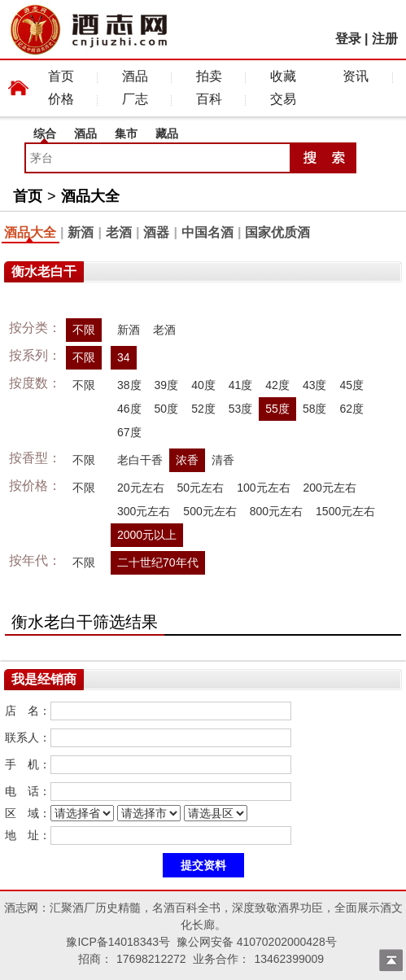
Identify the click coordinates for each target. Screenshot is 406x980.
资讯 (356, 76)
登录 (348, 39)
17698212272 (151, 959)
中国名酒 (207, 232)
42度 (277, 385)
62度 (351, 409)
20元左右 (141, 488)
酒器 (156, 232)
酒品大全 (90, 196)
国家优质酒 (277, 232)
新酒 (81, 232)
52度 (203, 409)
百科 (209, 99)
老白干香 (140, 460)
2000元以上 (147, 535)
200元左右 (330, 488)
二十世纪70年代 (158, 562)
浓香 (187, 460)
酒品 (135, 76)
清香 (223, 460)
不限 (84, 330)
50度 (167, 409)
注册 (385, 39)
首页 (61, 76)
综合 (45, 133)
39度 (167, 385)
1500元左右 (345, 511)
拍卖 (209, 76)
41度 (241, 385)
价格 (61, 99)
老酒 (119, 232)
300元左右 (144, 511)
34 (124, 357)
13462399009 (289, 959)
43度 (315, 385)
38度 (129, 385)
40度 (203, 385)
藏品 (167, 133)
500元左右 (210, 511)
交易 (283, 99)
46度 (129, 409)
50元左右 (201, 488)
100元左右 (263, 488)
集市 (126, 133)
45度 (351, 385)
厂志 (135, 99)
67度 (129, 432)
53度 (241, 409)
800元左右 (276, 511)
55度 (277, 409)
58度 (315, 409)
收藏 (283, 76)
